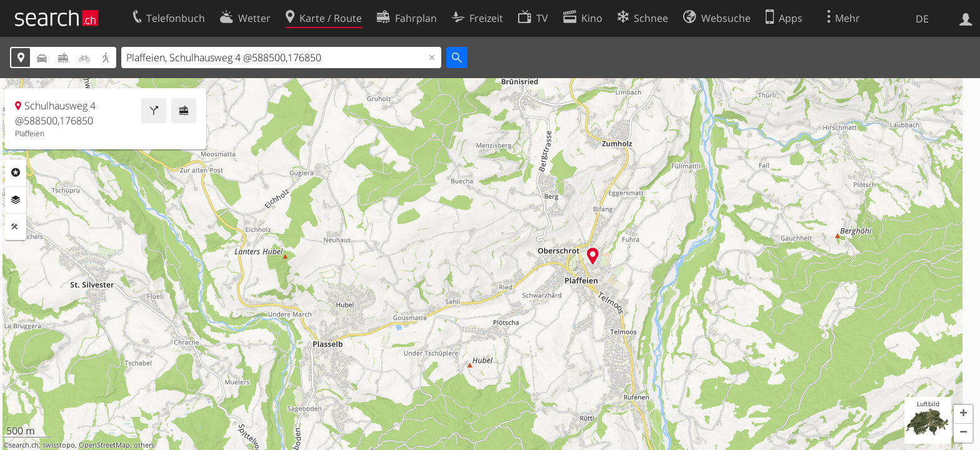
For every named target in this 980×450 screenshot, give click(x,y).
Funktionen (16, 227)
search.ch (24, 445)
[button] (963, 414)
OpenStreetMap (104, 445)
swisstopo (59, 445)
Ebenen (16, 200)
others (144, 445)
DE (922, 19)
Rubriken (16, 172)
